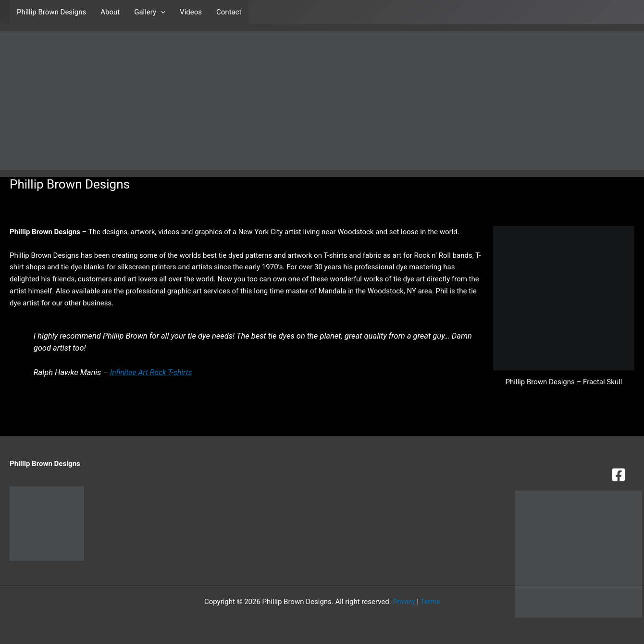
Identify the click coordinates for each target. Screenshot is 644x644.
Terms (431, 602)
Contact (229, 12)
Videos (191, 12)
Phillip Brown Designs (51, 12)
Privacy (403, 602)
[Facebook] (619, 475)
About (110, 12)
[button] (161, 12)
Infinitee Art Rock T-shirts (153, 373)
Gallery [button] (150, 12)
